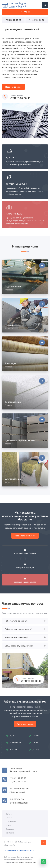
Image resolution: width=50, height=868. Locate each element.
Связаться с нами (25, 726)
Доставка (10, 831)
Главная (9, 819)
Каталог (9, 815)
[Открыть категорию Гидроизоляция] (25, 278)
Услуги (9, 827)
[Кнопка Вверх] (44, 844)
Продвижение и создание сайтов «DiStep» (20, 852)
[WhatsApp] (44, 862)
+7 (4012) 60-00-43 (13, 20)
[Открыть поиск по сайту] (45, 5)
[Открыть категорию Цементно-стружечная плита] (25, 432)
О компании (11, 823)
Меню (25, 12)
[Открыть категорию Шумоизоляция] (25, 471)
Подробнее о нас (13, 87)
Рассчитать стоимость (25, 537)
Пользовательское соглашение (25, 864)
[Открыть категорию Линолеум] (25, 355)
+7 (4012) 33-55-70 (36, 20)
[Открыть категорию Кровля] (25, 317)
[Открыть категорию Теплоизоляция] (25, 394)
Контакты (10, 834)
